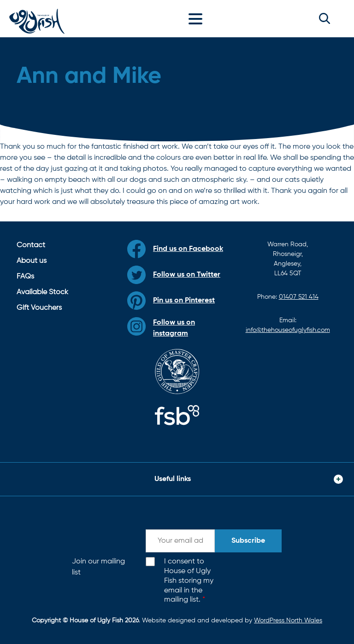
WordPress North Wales (288, 621)
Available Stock (42, 292)
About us (32, 261)
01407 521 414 (299, 297)
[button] (324, 18)
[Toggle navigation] (198, 18)
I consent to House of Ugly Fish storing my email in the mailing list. (189, 581)
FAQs (25, 277)
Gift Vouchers (39, 308)
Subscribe (248, 541)
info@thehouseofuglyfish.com (288, 330)
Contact (31, 245)
